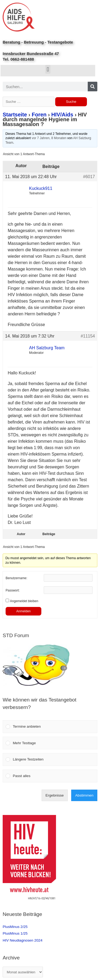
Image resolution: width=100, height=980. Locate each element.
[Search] (93, 87)
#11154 (88, 336)
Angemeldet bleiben (24, 601)
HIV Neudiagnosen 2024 (23, 940)
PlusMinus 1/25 (15, 933)
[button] (48, 69)
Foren (39, 115)
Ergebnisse (55, 795)
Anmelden (23, 611)
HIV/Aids (62, 115)
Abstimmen (84, 795)
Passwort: (13, 590)
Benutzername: (16, 578)
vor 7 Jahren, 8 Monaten (49, 138)
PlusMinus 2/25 (15, 927)
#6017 (89, 177)
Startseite (15, 115)
